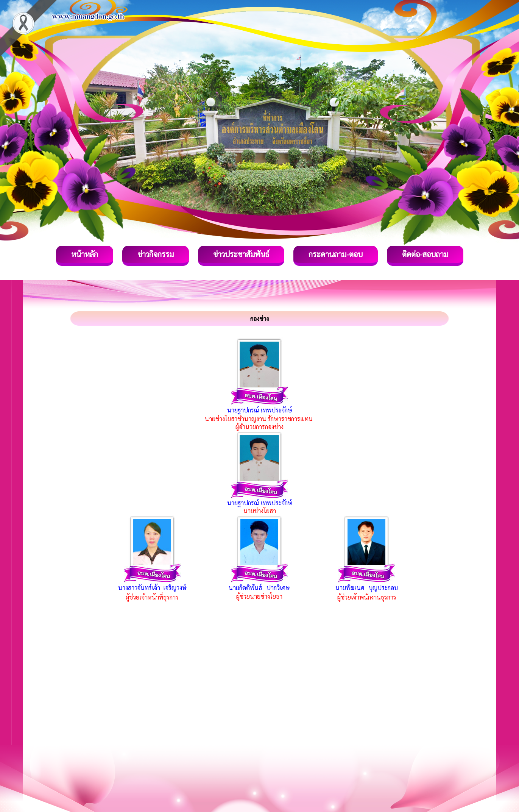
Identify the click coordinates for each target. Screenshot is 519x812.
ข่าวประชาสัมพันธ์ (241, 254)
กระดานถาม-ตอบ (336, 254)
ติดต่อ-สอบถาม (425, 254)
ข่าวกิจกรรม (156, 254)
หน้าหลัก (85, 254)
